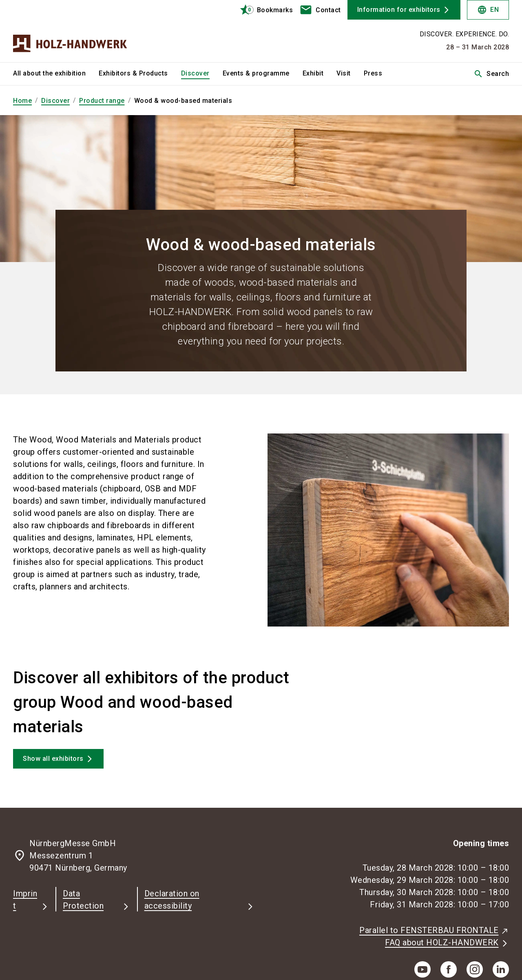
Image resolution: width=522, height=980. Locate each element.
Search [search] (491, 74)
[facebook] (449, 969)
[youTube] (422, 969)
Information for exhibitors (399, 10)
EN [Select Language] (488, 10)
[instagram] (475, 969)
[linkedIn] (501, 969)
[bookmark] (263, 10)
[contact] (320, 10)
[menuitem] (56, 74)
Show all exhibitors (53, 759)
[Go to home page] (70, 31)
